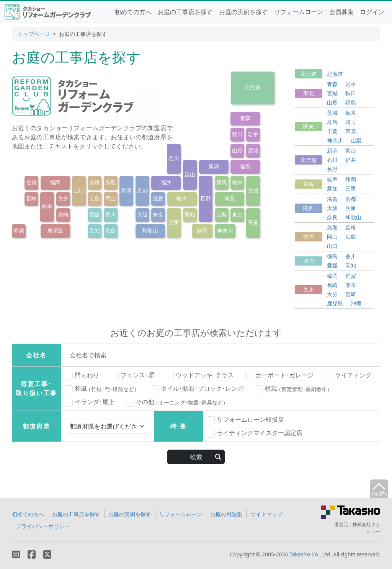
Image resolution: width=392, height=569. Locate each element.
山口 (79, 190)
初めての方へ (133, 12)
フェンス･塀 (132, 375)
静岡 (202, 231)
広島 (95, 198)
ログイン (372, 12)
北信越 (309, 160)
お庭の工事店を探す (185, 12)
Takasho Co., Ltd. (311, 554)
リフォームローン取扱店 (245, 420)
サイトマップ (266, 514)
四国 (309, 261)
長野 (206, 198)
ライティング (348, 375)
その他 (177, 402)
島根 (95, 182)
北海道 (253, 87)
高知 (95, 231)
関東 (309, 126)
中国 (309, 237)
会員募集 (341, 12)
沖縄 (19, 231)
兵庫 (126, 190)
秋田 (237, 134)
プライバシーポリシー (43, 526)
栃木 (237, 182)
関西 (309, 208)
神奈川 (225, 231)
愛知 (190, 214)
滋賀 (158, 198)
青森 (245, 118)
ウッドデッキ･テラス (200, 375)
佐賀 (31, 182)
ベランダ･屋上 (90, 402)
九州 (309, 289)
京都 (142, 190)
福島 (245, 166)
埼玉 (229, 198)
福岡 (55, 182)
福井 (166, 182)
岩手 (253, 134)
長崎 (31, 198)
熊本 (47, 206)
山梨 (222, 214)
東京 (237, 214)
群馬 (222, 182)
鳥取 (111, 182)
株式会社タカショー (366, 528)
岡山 (111, 198)
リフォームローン (299, 12)
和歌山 (150, 231)
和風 (102, 389)
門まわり (82, 375)
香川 (111, 214)
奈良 (158, 214)
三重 (174, 223)
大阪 (142, 214)
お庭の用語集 (226, 514)
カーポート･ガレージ (279, 375)
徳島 (111, 231)
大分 (63, 198)
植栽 (294, 389)
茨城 (253, 190)
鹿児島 (55, 231)
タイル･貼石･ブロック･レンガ (197, 389)
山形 (237, 150)
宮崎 (63, 214)
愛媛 (95, 214)
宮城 (253, 150)
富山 (190, 174)
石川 (174, 158)
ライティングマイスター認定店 (255, 433)
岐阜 (182, 198)
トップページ (34, 34)
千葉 (253, 223)
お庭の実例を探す (243, 12)
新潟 (214, 166)
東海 (309, 184)
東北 (309, 93)
